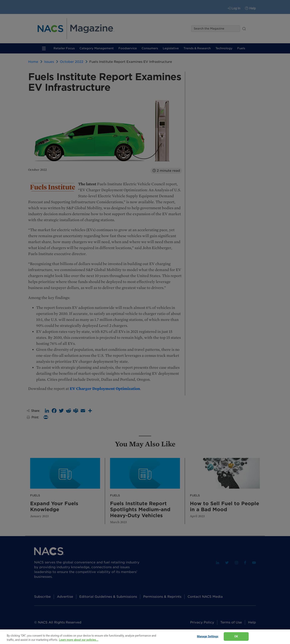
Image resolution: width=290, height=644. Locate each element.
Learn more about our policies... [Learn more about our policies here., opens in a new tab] (79, 640)
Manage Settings (208, 636)
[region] (145, 637)
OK (236, 636)
